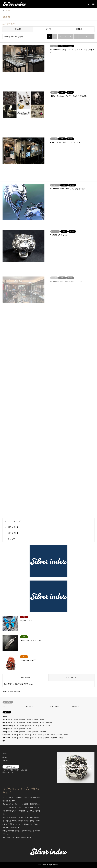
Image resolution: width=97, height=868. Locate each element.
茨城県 (10, 723)
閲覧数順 (79, 29)
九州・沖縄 (6, 738)
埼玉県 (29, 723)
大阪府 (10, 732)
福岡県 (14, 738)
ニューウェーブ (14, 521)
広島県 (34, 735)
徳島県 (53, 735)
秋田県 (29, 720)
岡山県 (27, 735)
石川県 (42, 726)
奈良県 (36, 732)
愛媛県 (66, 735)
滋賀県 (23, 732)
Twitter (5, 753)
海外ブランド (13, 533)
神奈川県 (49, 723)
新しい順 (18, 29)
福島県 (10, 720)
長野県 (22, 726)
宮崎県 (47, 738)
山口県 (40, 735)
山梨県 (29, 726)
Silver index (43, 865)
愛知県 (16, 729)
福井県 (48, 726)
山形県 (42, 720)
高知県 (59, 735)
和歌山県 (43, 732)
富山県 (35, 726)
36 (87, 37)
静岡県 (10, 729)
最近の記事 (26, 677)
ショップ (11, 539)
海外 (4, 741)
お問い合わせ (11, 767)
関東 (4, 723)
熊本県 (40, 738)
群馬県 (23, 723)
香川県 (47, 735)
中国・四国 (6, 735)
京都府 (16, 732)
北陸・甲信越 (7, 726)
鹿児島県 (54, 738)
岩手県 (23, 720)
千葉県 (36, 723)
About (4, 757)
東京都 (42, 723)
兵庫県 (29, 732)
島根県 (21, 735)
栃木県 (16, 723)
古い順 (48, 29)
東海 (4, 729)
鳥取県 (14, 735)
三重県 (29, 729)
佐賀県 (21, 738)
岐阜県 (23, 729)
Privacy (5, 761)
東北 (4, 720)
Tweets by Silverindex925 (11, 692)
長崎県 (27, 738)
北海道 (5, 716)
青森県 (16, 720)
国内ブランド (13, 527)
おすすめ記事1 (71, 677)
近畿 (4, 732)
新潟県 (16, 726)
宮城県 (36, 720)
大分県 (34, 738)
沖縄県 (61, 738)
